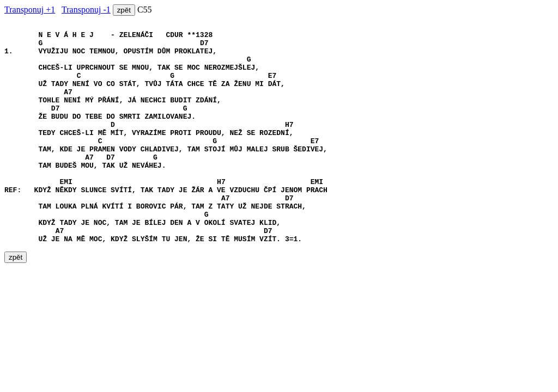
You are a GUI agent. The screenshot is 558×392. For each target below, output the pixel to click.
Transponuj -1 (86, 10)
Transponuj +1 (30, 10)
